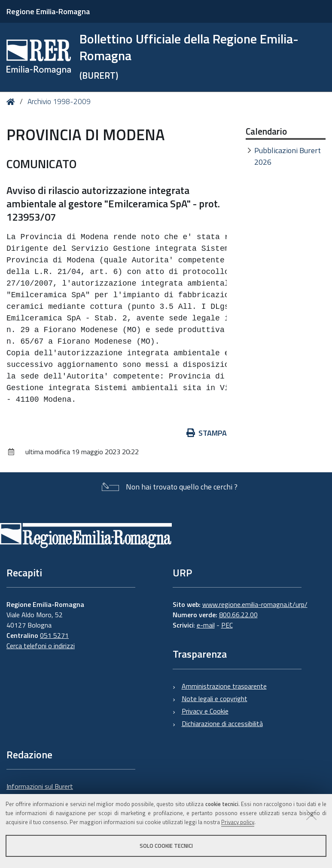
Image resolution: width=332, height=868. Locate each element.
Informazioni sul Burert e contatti (40, 791)
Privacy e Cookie (205, 711)
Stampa (207, 433)
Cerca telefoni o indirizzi (41, 646)
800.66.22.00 (238, 615)
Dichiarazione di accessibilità (222, 723)
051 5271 (54, 635)
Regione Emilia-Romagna (48, 11)
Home (12, 102)
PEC (227, 625)
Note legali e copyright (215, 699)
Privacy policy (238, 822)
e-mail (206, 625)
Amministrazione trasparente (224, 686)
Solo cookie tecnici (166, 846)
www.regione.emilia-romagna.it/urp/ (255, 604)
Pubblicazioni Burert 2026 (288, 156)
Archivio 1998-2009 (59, 102)
